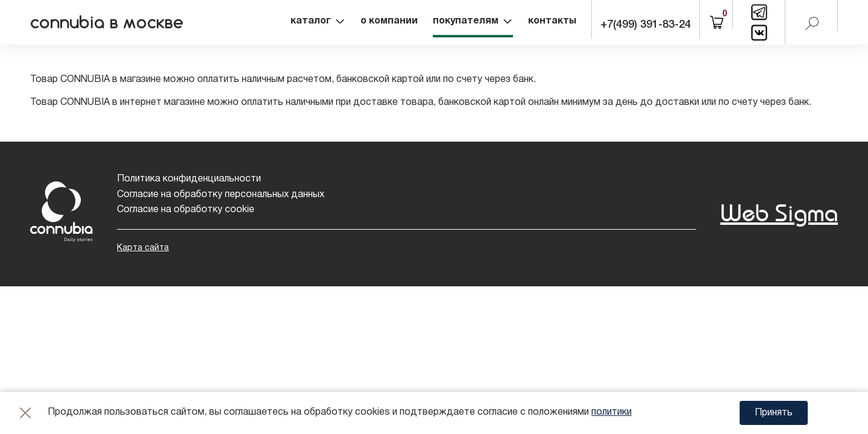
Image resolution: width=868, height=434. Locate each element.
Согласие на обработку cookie (186, 210)
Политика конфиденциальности (189, 179)
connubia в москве (107, 22)
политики (612, 412)
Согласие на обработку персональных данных (221, 195)
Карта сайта (143, 248)
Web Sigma (779, 212)
